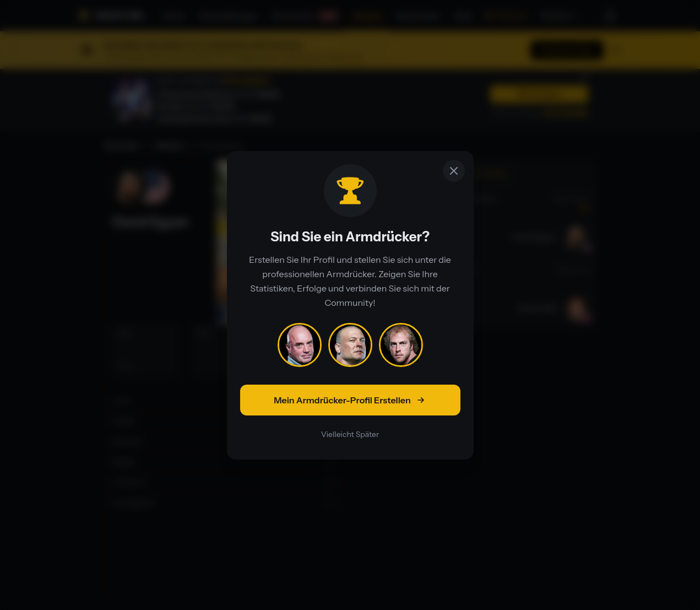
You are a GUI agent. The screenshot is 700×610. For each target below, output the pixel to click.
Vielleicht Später (350, 434)
